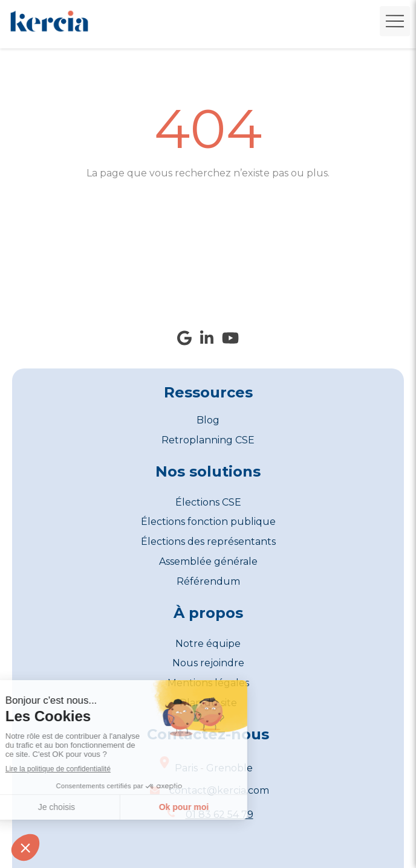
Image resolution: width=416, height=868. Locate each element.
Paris (186, 768)
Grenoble (229, 768)
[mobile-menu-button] (395, 21)
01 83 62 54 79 (219, 815)
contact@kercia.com (219, 790)
